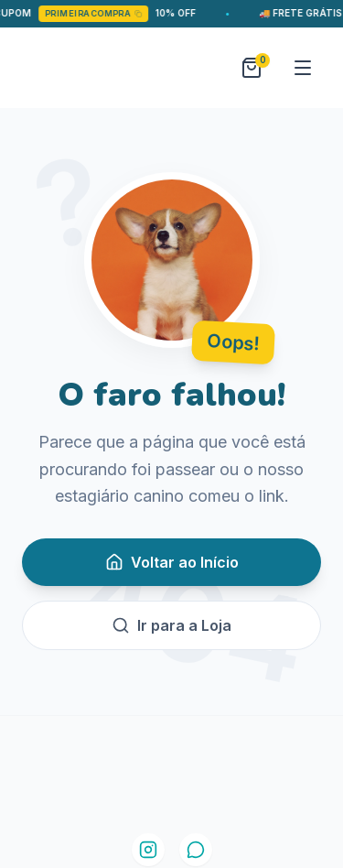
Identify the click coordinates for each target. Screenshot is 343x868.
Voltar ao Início (172, 562)
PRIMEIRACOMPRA (98, 13)
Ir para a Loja (171, 625)
